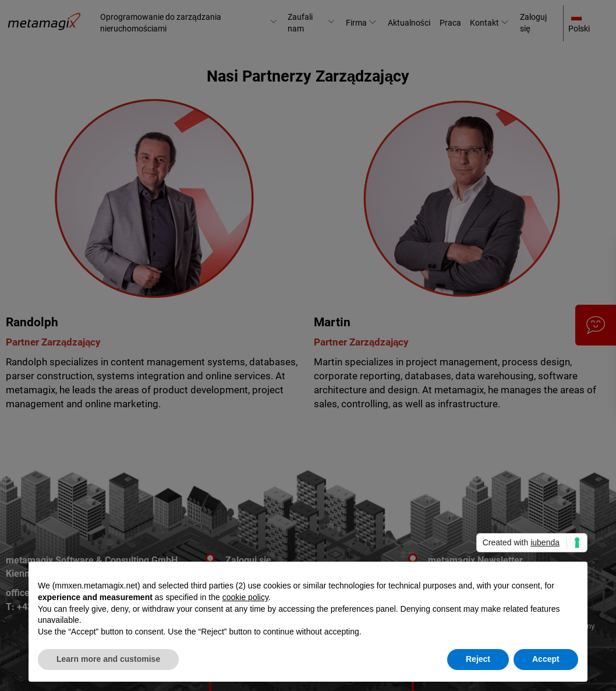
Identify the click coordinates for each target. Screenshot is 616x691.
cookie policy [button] (245, 597)
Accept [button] (546, 659)
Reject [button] (478, 659)
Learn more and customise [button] (108, 659)
